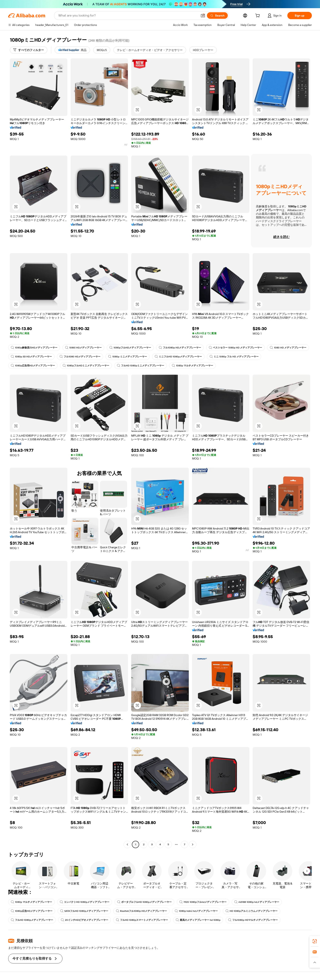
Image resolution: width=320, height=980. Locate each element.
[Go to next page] (193, 844)
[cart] (258, 16)
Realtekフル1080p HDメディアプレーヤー (141, 911)
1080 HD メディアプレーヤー (288, 348)
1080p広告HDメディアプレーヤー (32, 911)
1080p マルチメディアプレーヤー (192, 366)
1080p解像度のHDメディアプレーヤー (34, 348)
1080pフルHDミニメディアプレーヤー (86, 366)
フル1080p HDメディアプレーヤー (180, 348)
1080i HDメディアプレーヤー (83, 348)
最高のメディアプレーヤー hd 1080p (198, 920)
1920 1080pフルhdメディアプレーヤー (203, 902)
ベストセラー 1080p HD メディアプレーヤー (235, 348)
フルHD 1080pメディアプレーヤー (32, 920)
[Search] (217, 16)
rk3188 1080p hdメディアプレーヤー (257, 902)
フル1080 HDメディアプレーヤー (80, 357)
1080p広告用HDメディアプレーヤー (33, 366)
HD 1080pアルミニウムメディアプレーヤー (252, 911)
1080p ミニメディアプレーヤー (128, 357)
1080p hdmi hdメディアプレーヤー (196, 911)
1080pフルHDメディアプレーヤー (130, 348)
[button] (203, 16)
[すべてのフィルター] (29, 50)
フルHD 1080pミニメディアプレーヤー (141, 366)
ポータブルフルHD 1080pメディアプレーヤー (144, 902)
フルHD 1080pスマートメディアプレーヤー (142, 920)
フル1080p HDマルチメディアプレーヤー (253, 920)
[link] (315, 941)
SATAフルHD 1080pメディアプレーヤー (84, 911)
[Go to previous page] (127, 844)
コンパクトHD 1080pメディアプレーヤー (85, 902)
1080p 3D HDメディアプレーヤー (31, 357)
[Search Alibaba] (128, 16)
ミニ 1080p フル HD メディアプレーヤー (234, 357)
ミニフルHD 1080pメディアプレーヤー (178, 357)
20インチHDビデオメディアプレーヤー (84, 920)
